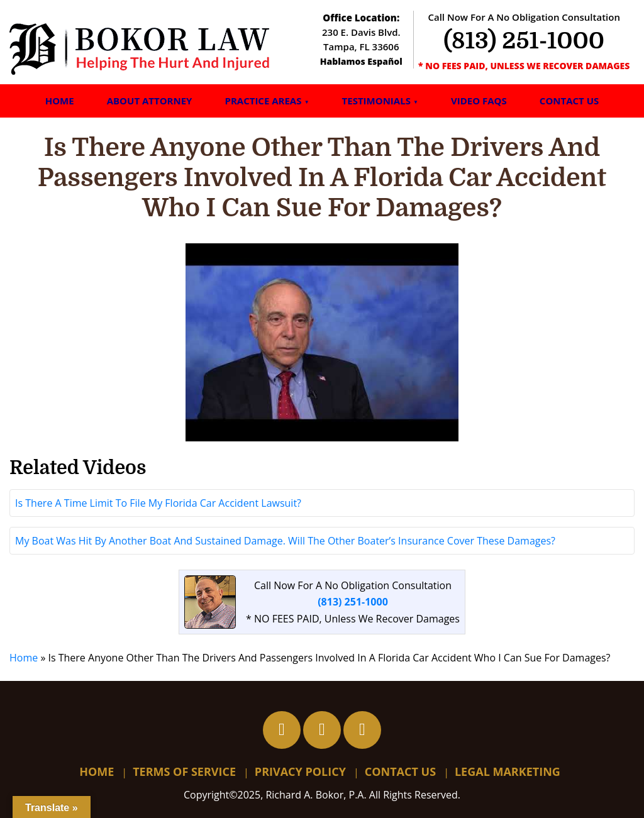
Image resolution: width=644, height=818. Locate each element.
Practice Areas (263, 101)
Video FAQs (479, 101)
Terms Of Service (184, 771)
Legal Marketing (508, 771)
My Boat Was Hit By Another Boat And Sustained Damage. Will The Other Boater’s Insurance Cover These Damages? (285, 541)
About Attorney (150, 101)
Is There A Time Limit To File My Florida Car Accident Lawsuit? (158, 503)
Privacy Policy (300, 771)
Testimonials (376, 101)
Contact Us (569, 101)
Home (60, 101)
